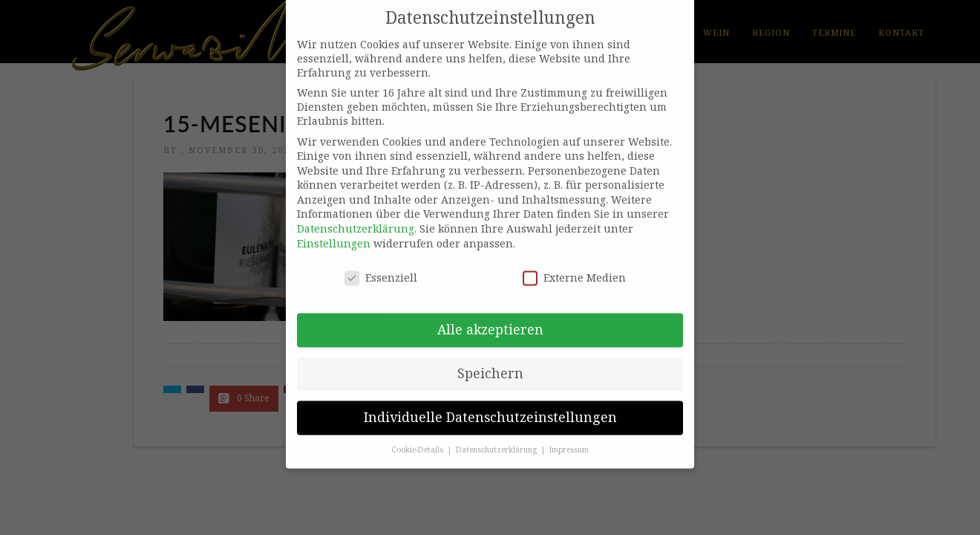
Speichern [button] (490, 363)
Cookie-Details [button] (418, 439)
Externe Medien (574, 266)
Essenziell (381, 266)
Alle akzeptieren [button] (490, 319)
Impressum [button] (569, 439)
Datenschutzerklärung (356, 218)
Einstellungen (334, 232)
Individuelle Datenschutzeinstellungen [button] (490, 406)
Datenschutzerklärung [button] (497, 439)
